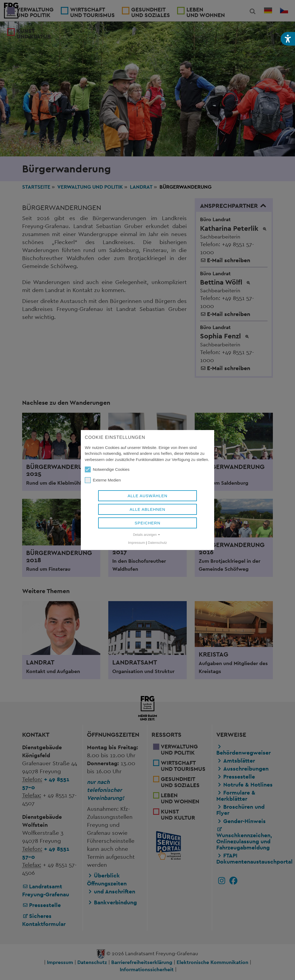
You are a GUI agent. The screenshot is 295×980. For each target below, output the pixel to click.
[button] (288, 39)
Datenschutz (157, 543)
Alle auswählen (147, 496)
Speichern (148, 523)
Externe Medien (103, 480)
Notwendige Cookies (107, 469)
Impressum (137, 543)
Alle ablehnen (147, 509)
